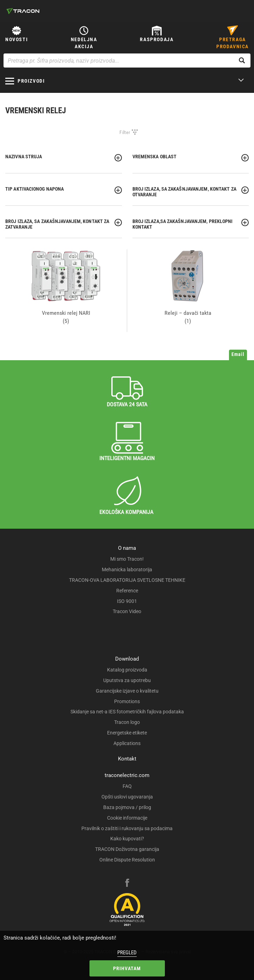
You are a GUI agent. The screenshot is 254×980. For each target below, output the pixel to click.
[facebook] (127, 884)
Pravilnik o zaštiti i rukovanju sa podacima (127, 828)
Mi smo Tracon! (127, 559)
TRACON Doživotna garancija (127, 849)
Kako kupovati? (127, 839)
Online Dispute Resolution (127, 860)
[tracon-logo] (23, 11)
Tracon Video (127, 611)
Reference (127, 591)
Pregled (127, 953)
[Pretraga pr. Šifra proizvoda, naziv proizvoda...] (127, 61)
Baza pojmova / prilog (127, 807)
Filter (125, 132)
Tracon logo (127, 722)
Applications (127, 743)
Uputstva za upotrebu (127, 680)
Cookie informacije (127, 818)
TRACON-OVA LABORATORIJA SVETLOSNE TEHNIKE (127, 580)
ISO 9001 (127, 601)
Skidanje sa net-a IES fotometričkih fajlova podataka (127, 712)
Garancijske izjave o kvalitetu (127, 691)
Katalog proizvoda (127, 670)
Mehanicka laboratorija (127, 569)
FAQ (127, 786)
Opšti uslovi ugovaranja (127, 797)
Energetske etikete (127, 733)
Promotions (127, 701)
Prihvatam (127, 968)
